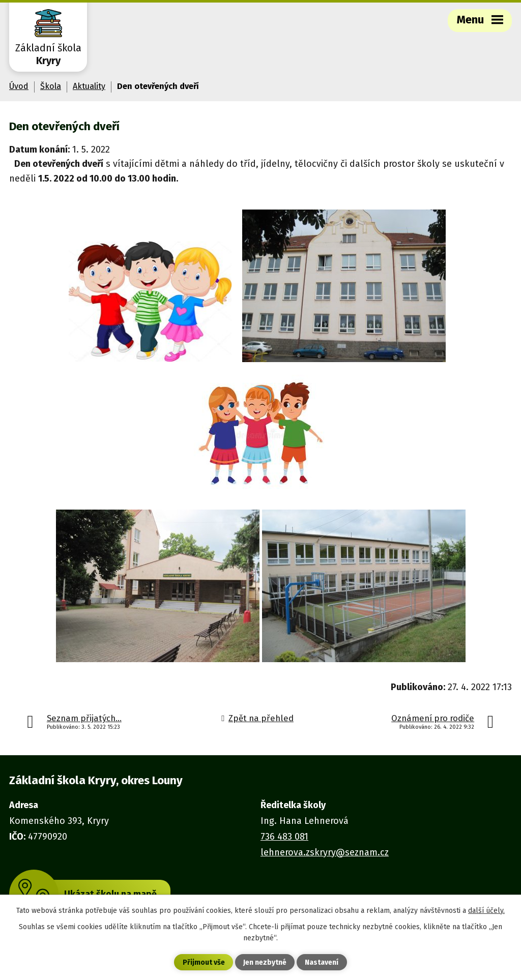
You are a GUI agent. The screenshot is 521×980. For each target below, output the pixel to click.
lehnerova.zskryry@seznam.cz (325, 852)
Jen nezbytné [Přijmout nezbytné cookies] (265, 962)
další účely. (486, 911)
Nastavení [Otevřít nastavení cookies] (322, 962)
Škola (51, 86)
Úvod (19, 86)
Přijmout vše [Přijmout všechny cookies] (204, 962)
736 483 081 (284, 837)
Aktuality (89, 86)
